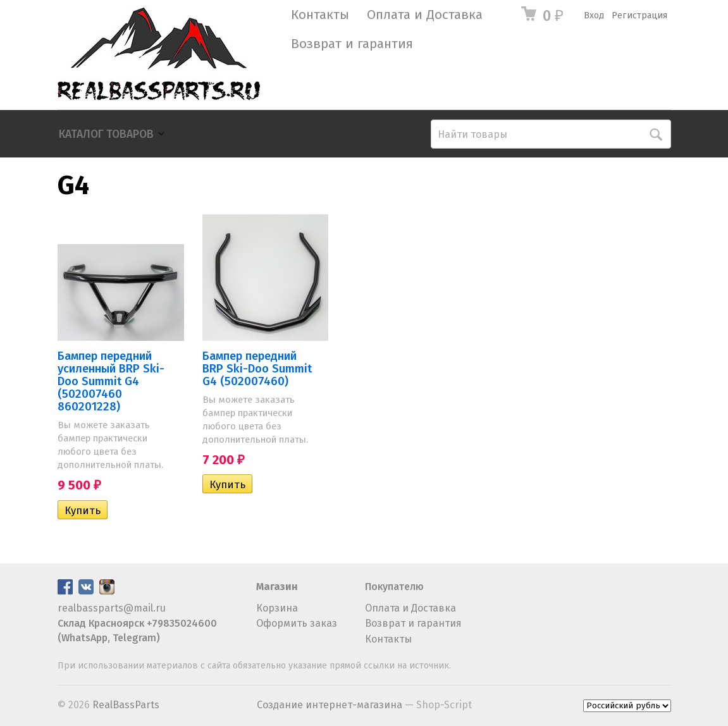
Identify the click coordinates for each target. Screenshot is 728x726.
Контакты (320, 15)
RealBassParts (126, 705)
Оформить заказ (297, 623)
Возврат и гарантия (352, 44)
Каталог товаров (106, 134)
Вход (594, 15)
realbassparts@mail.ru (112, 608)
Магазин (277, 587)
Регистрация (639, 15)
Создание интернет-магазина (330, 705)
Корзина (277, 608)
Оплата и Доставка (425, 15)
